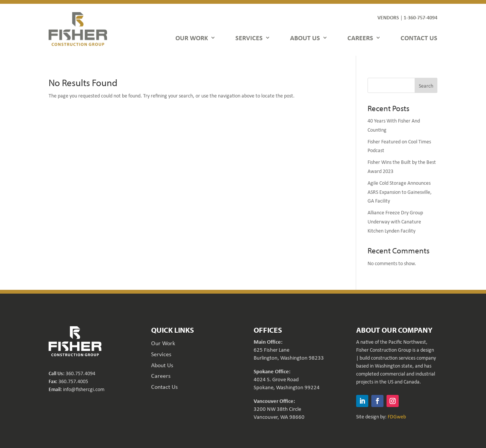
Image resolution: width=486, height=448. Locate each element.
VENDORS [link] (388, 17)
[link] (78, 29)
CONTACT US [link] (419, 38)
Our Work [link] (163, 343)
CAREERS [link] (360, 38)
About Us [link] (162, 365)
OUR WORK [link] (192, 38)
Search (426, 86)
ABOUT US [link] (305, 38)
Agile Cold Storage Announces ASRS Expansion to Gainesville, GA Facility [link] (400, 192)
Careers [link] (161, 376)
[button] (362, 401)
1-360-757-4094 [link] (421, 17)
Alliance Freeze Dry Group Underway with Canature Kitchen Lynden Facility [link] (395, 221)
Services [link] (161, 354)
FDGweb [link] (397, 416)
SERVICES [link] (249, 38)
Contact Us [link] (164, 387)
